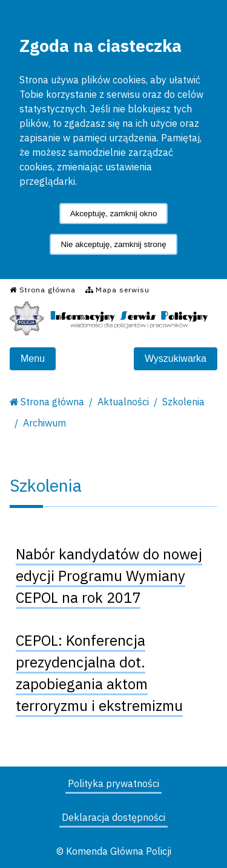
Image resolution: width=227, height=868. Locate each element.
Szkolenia (183, 402)
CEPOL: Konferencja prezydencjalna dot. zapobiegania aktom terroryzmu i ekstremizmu (99, 673)
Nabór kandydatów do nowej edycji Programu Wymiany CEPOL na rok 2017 (109, 576)
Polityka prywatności (113, 783)
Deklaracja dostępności (113, 817)
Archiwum (44, 423)
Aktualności (123, 402)
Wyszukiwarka (176, 358)
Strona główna (52, 402)
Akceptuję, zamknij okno (114, 214)
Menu (33, 358)
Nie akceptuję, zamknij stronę (113, 244)
